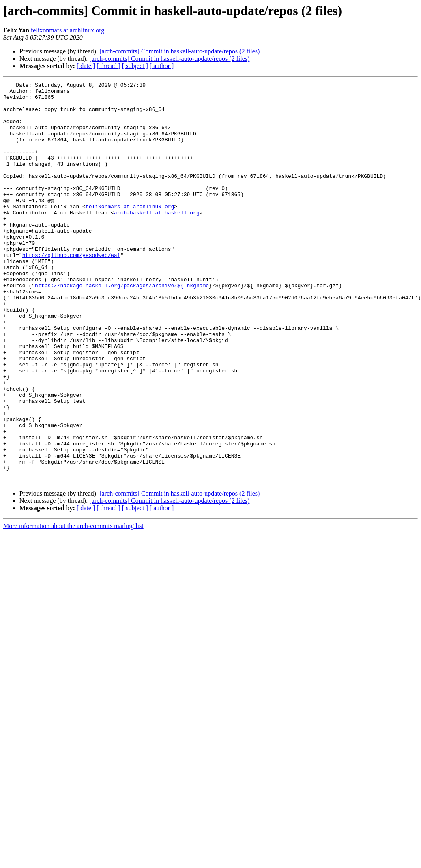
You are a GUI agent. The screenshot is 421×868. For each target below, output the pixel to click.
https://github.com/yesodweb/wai (71, 290)
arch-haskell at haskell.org (157, 239)
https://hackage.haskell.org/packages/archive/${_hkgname (122, 327)
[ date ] (86, 66)
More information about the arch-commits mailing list (73, 605)
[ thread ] (108, 66)
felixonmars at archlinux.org (68, 30)
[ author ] (162, 66)
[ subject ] (135, 66)
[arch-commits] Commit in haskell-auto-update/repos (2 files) (179, 51)
